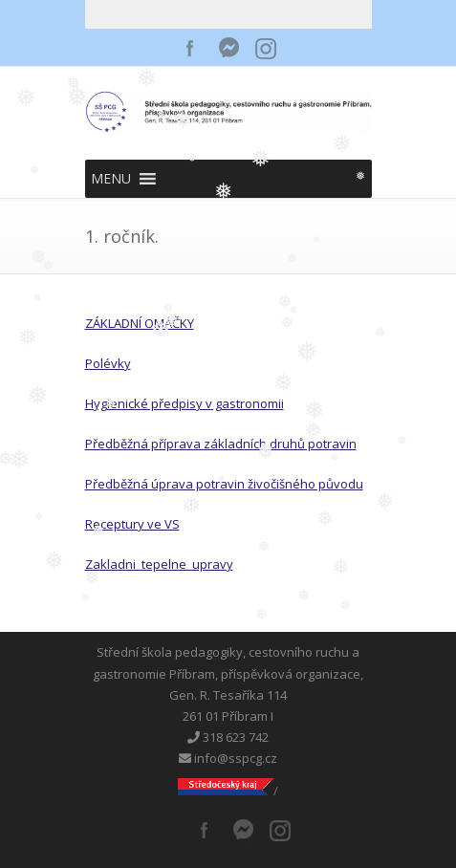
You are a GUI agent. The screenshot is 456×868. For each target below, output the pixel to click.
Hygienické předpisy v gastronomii (185, 403)
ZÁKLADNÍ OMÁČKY (140, 323)
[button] (111, 179)
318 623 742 (228, 737)
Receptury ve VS (132, 524)
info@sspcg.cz (228, 758)
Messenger (228, 48)
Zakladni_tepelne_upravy (159, 564)
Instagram (267, 48)
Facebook (190, 48)
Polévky (108, 363)
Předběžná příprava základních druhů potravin (221, 444)
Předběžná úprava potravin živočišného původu (224, 484)
